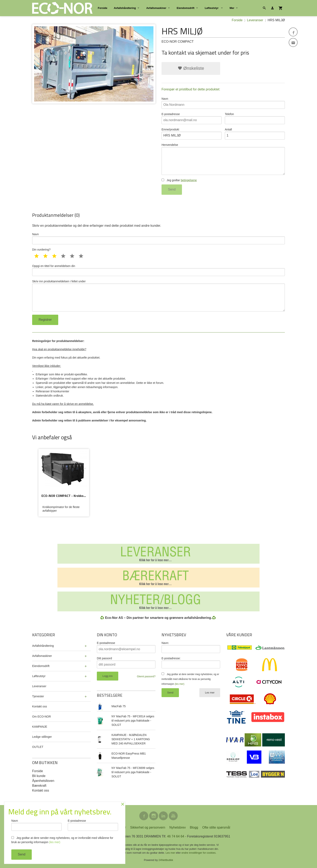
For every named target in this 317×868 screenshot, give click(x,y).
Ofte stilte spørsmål (216, 827)
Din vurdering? (41, 250)
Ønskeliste (191, 68)
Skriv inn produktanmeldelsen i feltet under (158, 296)
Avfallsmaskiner (156, 8)
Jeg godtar (179, 180)
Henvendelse (223, 159)
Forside (103, 8)
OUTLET (38, 747)
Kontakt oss (40, 706)
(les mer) (179, 684)
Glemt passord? (146, 676)
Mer (232, 8)
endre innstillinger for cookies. (199, 853)
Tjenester (38, 696)
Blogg (194, 827)
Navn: (165, 643)
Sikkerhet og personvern (148, 827)
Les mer (210, 693)
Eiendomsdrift (185, 8)
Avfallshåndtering (125, 8)
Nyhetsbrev (178, 827)
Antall (255, 134)
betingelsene (189, 180)
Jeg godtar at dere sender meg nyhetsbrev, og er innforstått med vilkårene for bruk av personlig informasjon (190, 679)
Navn (223, 103)
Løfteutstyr (212, 8)
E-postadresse (192, 118)
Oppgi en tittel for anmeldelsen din (158, 270)
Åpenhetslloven (43, 781)
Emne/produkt (192, 134)
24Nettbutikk (166, 860)
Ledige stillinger (42, 737)
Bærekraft (39, 786)
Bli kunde (39, 776)
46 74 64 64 (176, 836)
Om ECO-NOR (42, 717)
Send (172, 189)
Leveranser (39, 686)
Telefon (255, 118)
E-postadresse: (171, 658)
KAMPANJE (40, 727)
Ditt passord (104, 658)
